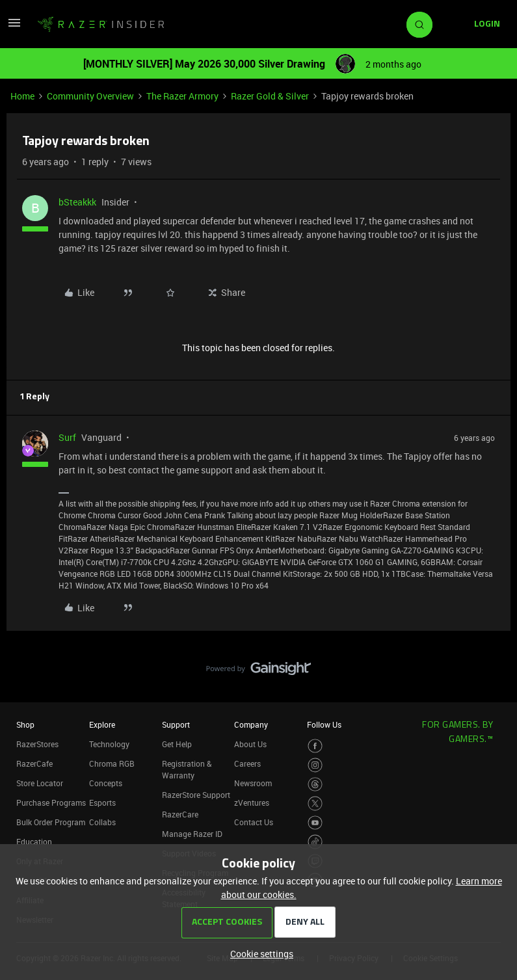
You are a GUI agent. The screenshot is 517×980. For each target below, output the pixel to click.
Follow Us (324, 724)
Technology (109, 744)
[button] (14, 27)
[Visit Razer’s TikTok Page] (315, 842)
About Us (250, 744)
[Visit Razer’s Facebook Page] (315, 746)
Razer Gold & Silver (270, 96)
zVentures (252, 802)
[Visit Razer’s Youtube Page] (315, 823)
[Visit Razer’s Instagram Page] (315, 765)
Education (34, 841)
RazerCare (180, 814)
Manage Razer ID (192, 834)
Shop (25, 724)
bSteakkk (77, 202)
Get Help (177, 744)
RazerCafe (34, 763)
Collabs (102, 822)
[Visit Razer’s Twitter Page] (315, 803)
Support (176, 724)
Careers (247, 763)
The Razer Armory (182, 96)
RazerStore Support (196, 795)
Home (22, 96)
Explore (102, 724)
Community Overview (90, 96)
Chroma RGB (112, 763)
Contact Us (254, 822)
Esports (102, 802)
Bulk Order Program (51, 822)
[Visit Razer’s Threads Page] (315, 785)
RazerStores (37, 744)
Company (251, 724)
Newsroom (253, 783)
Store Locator (40, 783)
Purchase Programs (51, 802)
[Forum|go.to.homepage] (101, 25)
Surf (67, 437)
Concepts (106, 783)
